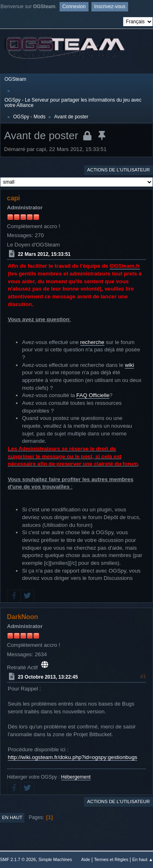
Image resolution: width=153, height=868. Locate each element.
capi (13, 198)
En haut (12, 817)
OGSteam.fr (125, 266)
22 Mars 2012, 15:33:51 (44, 254)
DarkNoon (22, 617)
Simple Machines (55, 859)
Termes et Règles (111, 859)
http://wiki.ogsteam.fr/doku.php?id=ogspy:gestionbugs (72, 757)
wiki (129, 365)
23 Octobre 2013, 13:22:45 (48, 677)
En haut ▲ (143, 859)
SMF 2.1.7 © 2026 (18, 859)
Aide (86, 859)
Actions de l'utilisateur (118, 170)
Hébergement (76, 777)
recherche (92, 342)
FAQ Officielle (93, 395)
